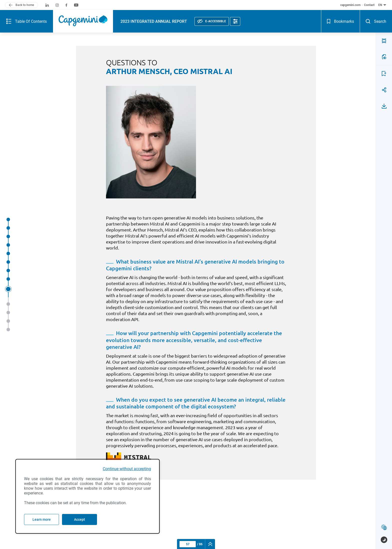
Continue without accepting (127, 469)
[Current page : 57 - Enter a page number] (188, 544)
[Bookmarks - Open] (368, 9)
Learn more (42, 519)
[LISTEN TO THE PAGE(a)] (384, 42)
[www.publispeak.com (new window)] (384, 540)
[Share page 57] (384, 75)
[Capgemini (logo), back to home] (54, 9)
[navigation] (210, 544)
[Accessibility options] (206, 9)
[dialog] (87, 496)
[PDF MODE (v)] (384, 26)
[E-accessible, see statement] (183, 9)
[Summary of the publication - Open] (12, 9)
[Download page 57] (384, 91)
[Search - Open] (384, 9)
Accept (79, 519)
